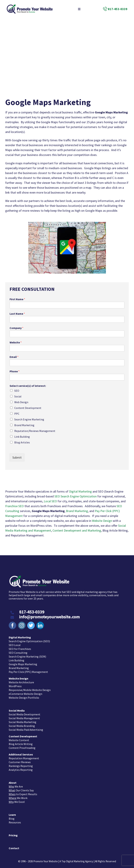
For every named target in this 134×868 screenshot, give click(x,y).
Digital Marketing (80, 491)
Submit (17, 457)
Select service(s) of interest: (28, 386)
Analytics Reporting (21, 768)
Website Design (102, 521)
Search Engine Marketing (29, 419)
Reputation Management (24, 756)
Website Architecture (21, 680)
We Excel (17, 800)
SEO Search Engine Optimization (76, 496)
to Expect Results (23, 792)
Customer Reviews (20, 760)
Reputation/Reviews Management (35, 431)
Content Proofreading (22, 746)
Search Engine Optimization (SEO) (29, 639)
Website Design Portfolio (24, 696)
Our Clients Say (21, 788)
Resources (15, 820)
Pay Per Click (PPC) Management (28, 670)
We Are (16, 785)
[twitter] (31, 623)
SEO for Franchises (20, 647)
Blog (12, 817)
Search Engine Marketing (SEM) (27, 655)
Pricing (13, 833)
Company (16, 328)
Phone (15, 371)
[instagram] (22, 623)
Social (18, 396)
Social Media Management (24, 716)
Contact (14, 846)
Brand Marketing (24, 425)
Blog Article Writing (21, 742)
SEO (17, 391)
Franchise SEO (14, 506)
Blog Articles (22, 442)
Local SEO (50, 501)
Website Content (19, 738)
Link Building (22, 437)
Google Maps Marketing (23, 662)
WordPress (15, 684)
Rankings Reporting (21, 764)
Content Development (28, 408)
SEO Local (15, 643)
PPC (17, 414)
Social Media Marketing (23, 720)
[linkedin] (40, 623)
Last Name (17, 314)
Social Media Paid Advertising (26, 728)
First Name (17, 299)
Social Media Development (25, 712)
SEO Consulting (18, 651)
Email (14, 357)
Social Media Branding (22, 724)
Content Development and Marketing (77, 530)
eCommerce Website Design (25, 692)
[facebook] (12, 623)
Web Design (21, 402)
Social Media (17, 709)
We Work (18, 796)
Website (16, 342)
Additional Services (21, 752)
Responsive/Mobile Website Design (30, 688)
